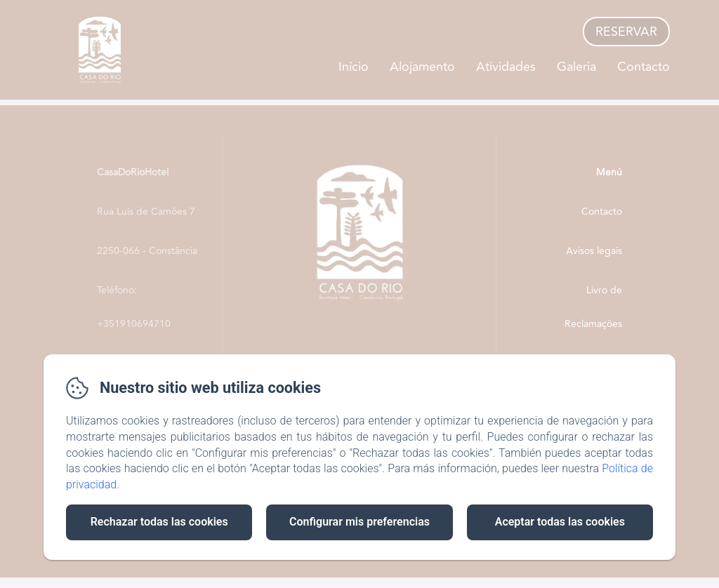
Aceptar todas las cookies (560, 522)
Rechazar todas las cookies (159, 522)
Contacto (644, 67)
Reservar (626, 32)
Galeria (576, 67)
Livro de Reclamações (593, 307)
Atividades (506, 67)
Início (354, 67)
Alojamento (422, 67)
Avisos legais (594, 251)
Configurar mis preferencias (359, 522)
